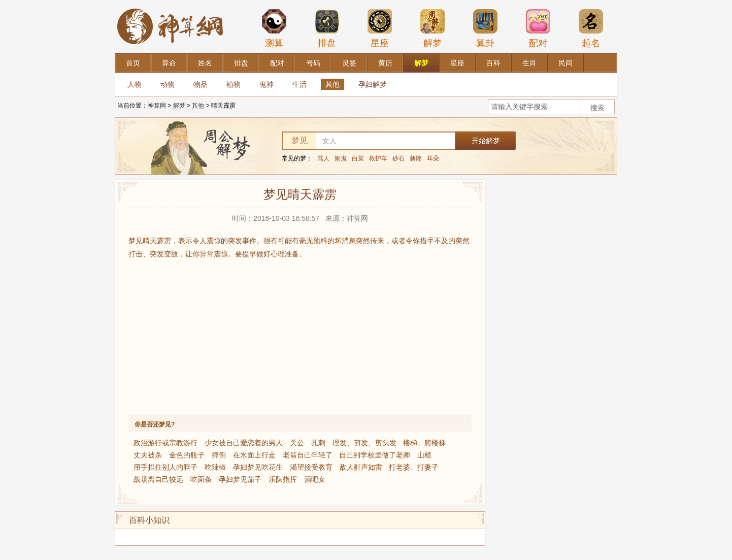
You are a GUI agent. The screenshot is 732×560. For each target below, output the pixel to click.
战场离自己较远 (158, 479)
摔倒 (219, 455)
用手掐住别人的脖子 (165, 467)
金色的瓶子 (187, 455)
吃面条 (201, 479)
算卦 (485, 28)
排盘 (327, 28)
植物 (234, 84)
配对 (538, 28)
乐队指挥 (283, 479)
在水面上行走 (254, 455)
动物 (168, 84)
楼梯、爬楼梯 (424, 443)
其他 (332, 84)
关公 (297, 443)
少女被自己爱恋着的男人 (244, 443)
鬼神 (267, 84)
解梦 (432, 28)
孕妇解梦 (373, 84)
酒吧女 (315, 479)
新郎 (416, 158)
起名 (591, 28)
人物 (135, 84)
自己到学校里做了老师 (375, 455)
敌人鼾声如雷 (361, 467)
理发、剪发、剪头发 (364, 443)
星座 (380, 28)
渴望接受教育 (311, 467)
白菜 (358, 158)
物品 (201, 84)
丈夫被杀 (148, 455)
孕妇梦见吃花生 (258, 467)
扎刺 (318, 443)
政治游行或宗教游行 (165, 443)
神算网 (157, 106)
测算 (274, 28)
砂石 (398, 158)
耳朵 (433, 158)
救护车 (378, 158)
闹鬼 (341, 158)
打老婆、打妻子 (414, 467)
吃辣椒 (215, 467)
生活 (300, 84)
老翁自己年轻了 (308, 455)
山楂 (424, 455)
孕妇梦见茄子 (240, 479)
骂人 (323, 158)
